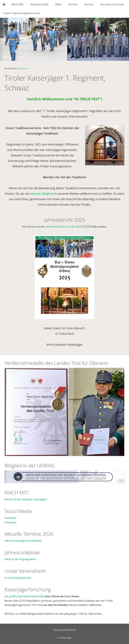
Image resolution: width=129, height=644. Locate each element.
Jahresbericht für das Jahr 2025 (63, 227)
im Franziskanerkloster (18, 578)
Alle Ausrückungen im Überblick (23, 541)
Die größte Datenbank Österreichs (25, 596)
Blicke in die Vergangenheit (20, 559)
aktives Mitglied (42, 194)
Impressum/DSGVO (64, 630)
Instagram (10, 522)
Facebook (10, 518)
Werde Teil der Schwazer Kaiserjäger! (26, 499)
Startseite (23, 68)
